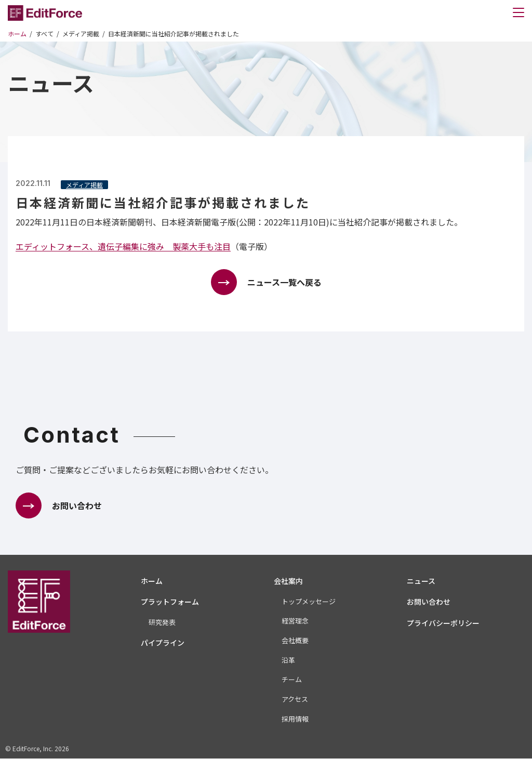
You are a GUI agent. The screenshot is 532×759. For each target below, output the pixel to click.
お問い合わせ (429, 602)
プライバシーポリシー (443, 623)
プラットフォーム (170, 602)
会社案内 (288, 581)
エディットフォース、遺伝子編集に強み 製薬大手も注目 (123, 246)
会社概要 (295, 640)
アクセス (295, 699)
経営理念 (295, 621)
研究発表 (162, 623)
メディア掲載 (84, 185)
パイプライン (163, 643)
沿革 (288, 660)
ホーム (152, 581)
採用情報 (295, 719)
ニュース (421, 581)
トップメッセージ (309, 601)
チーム (292, 680)
